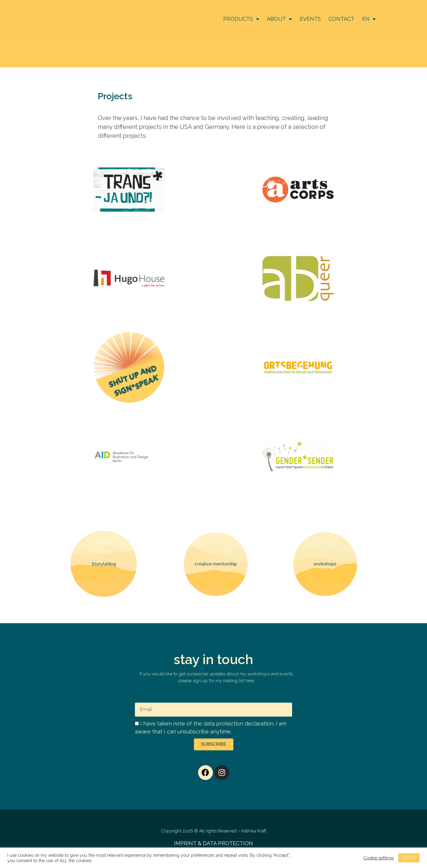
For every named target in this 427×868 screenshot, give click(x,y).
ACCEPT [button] (409, 858)
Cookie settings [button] (379, 858)
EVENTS (310, 19)
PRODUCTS (241, 19)
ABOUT (279, 19)
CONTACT (341, 19)
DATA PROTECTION (228, 843)
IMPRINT (185, 843)
